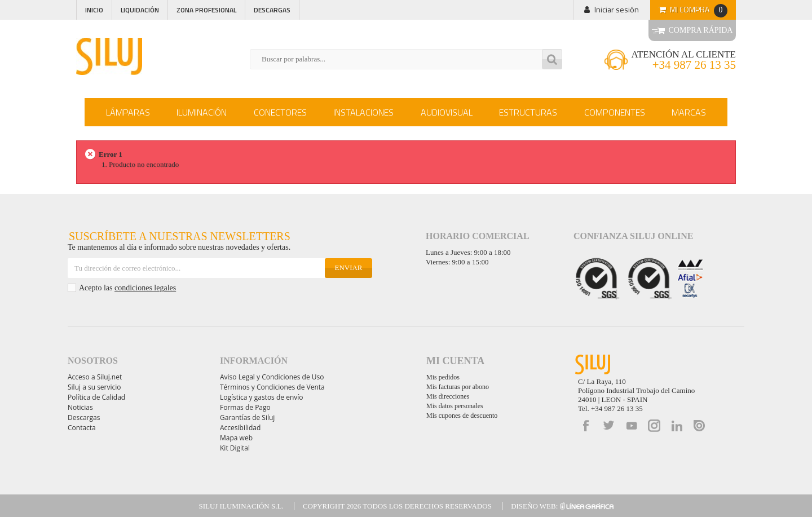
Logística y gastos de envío (262, 397)
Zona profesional (206, 10)
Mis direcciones (448, 396)
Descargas (272, 10)
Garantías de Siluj (247, 417)
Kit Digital (235, 448)
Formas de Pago (245, 407)
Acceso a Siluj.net (95, 377)
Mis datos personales (455, 406)
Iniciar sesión (617, 9)
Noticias (80, 407)
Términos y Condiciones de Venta (272, 387)
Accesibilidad (240, 428)
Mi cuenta (455, 361)
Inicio (94, 10)
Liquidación (140, 10)
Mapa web (236, 438)
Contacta (82, 428)
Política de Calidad (96, 397)
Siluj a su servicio (94, 387)
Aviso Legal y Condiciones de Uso (272, 377)
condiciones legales (145, 288)
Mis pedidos (443, 377)
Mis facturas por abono (458, 387)
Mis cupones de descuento (462, 416)
